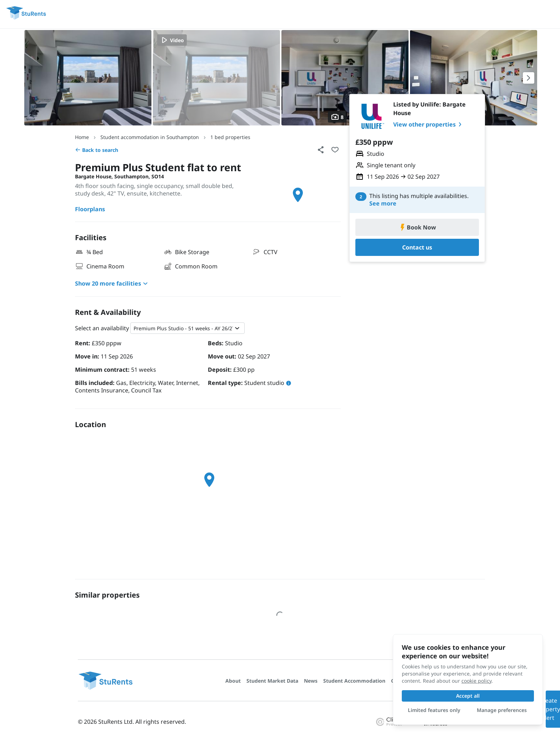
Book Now (417, 227)
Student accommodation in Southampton (150, 137)
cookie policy (476, 681)
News (311, 681)
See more (383, 204)
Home (82, 137)
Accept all (468, 696)
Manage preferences (502, 710)
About (233, 681)
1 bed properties (230, 137)
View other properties (429, 124)
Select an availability (102, 328)
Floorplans (90, 209)
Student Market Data (272, 681)
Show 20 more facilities (112, 283)
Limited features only (434, 710)
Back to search (97, 150)
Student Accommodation (354, 681)
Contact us (417, 247)
